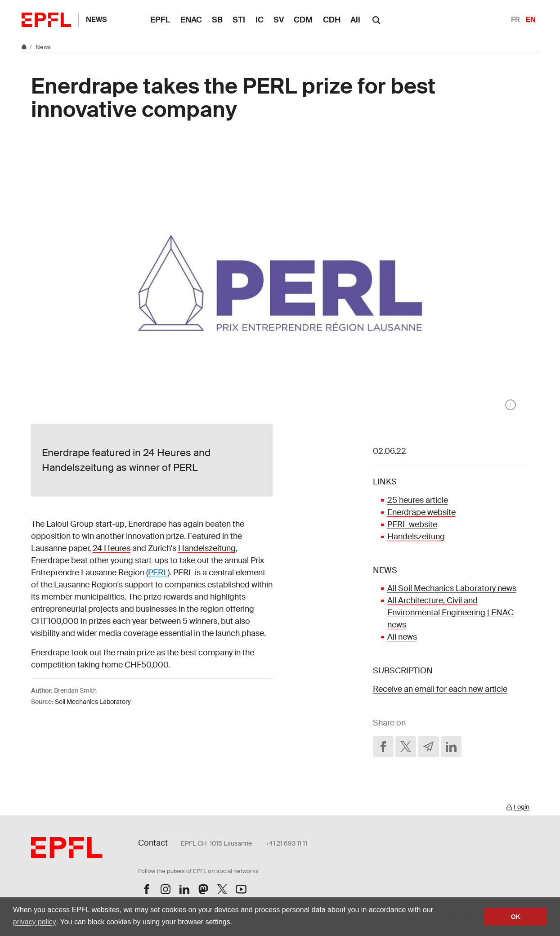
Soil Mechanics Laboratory (93, 702)
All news (402, 637)
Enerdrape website (421, 512)
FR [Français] (515, 20)
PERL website (412, 524)
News (96, 20)
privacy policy (35, 922)
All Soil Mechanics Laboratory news (452, 588)
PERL (158, 573)
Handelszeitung (207, 548)
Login (522, 807)
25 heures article (418, 500)
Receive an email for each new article (440, 689)
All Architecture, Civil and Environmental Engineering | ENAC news (450, 613)
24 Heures (112, 548)
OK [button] (515, 917)
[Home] (25, 47)
